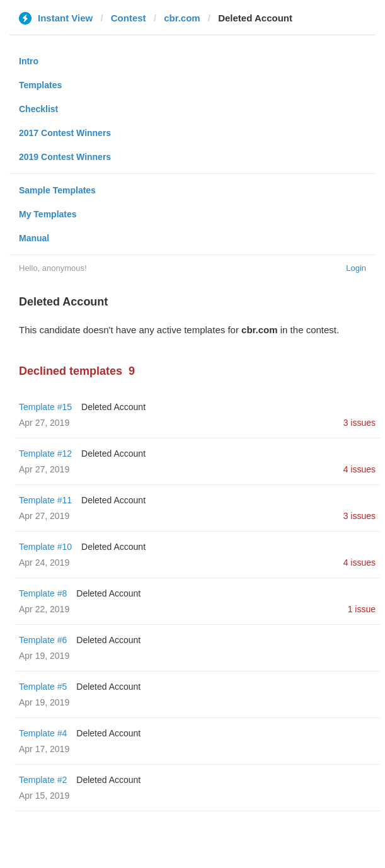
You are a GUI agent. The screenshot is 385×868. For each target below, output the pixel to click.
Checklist (38, 109)
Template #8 (43, 593)
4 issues (359, 469)
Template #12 (45, 454)
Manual (34, 238)
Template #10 (45, 547)
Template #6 (43, 640)
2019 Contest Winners (65, 157)
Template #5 (43, 687)
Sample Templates (57, 190)
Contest (129, 18)
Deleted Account (113, 407)
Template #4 (43, 733)
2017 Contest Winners (65, 133)
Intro (29, 61)
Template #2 (43, 780)
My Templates (48, 214)
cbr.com (182, 18)
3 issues (359, 423)
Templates (40, 85)
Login (356, 268)
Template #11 (45, 500)
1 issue (362, 609)
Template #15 (45, 407)
